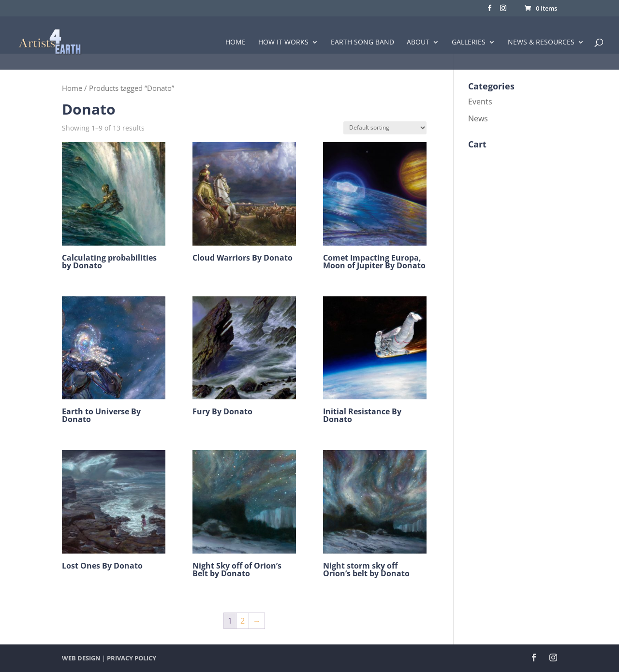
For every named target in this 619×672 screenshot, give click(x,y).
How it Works (283, 43)
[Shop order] (385, 128)
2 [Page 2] (243, 621)
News (478, 118)
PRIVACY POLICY (132, 658)
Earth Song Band (362, 43)
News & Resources (541, 43)
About (418, 43)
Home (236, 43)
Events (480, 102)
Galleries (469, 43)
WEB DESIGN (81, 658)
